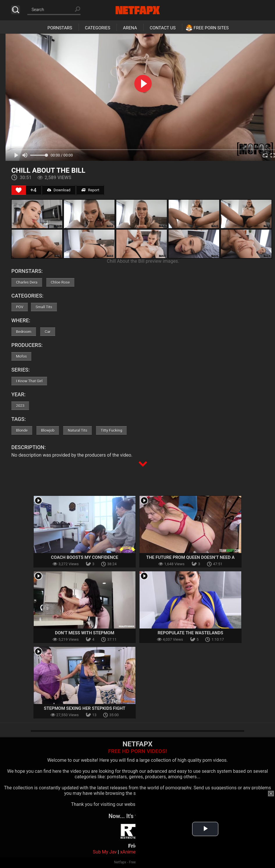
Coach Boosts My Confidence (85, 557)
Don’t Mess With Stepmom (85, 633)
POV (20, 307)
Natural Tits (77, 430)
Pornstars (60, 28)
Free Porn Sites (211, 28)
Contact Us (163, 28)
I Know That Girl (29, 381)
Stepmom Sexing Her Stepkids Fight (85, 708)
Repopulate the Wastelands (190, 633)
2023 (20, 406)
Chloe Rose (60, 282)
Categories (98, 28)
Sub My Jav (105, 852)
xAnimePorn (133, 852)
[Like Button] (19, 190)
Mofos (21, 356)
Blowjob (48, 430)
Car (48, 332)
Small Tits (44, 307)
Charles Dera (27, 282)
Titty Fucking (111, 430)
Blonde (22, 430)
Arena (130, 28)
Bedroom (24, 332)
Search (16, 10)
